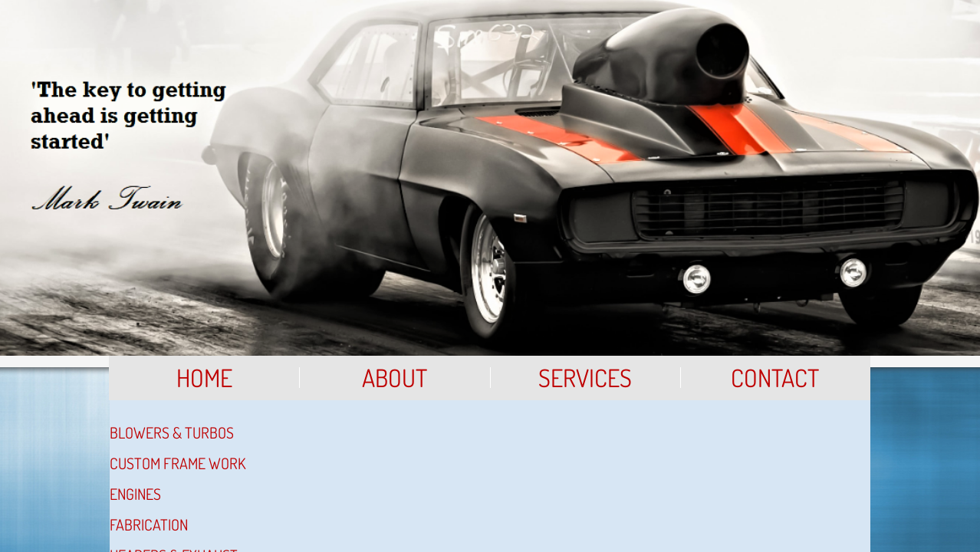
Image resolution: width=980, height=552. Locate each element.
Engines (135, 494)
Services (585, 378)
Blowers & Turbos (172, 432)
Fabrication (149, 524)
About (395, 378)
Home (204, 378)
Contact (775, 378)
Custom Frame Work (178, 463)
